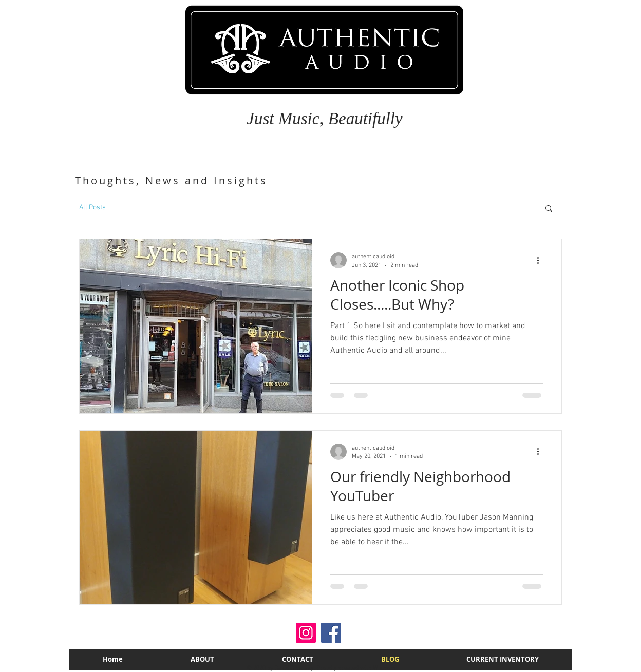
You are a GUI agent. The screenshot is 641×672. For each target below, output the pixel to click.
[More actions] (541, 260)
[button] (549, 209)
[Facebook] (331, 633)
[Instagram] (306, 633)
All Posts (92, 208)
